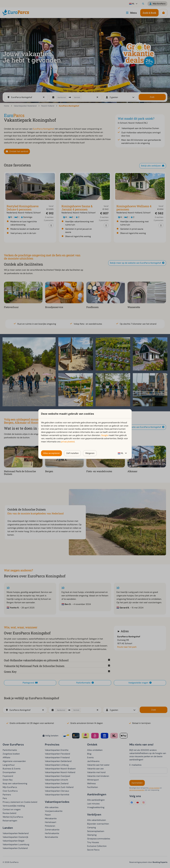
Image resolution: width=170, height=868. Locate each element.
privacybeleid (68, 442)
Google (105, 435)
